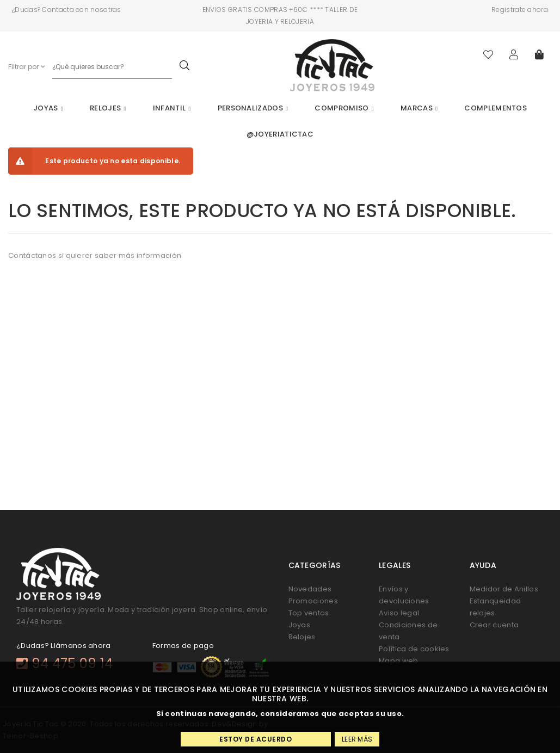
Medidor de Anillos (504, 589)
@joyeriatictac (280, 134)
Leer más (357, 739)
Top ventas (309, 613)
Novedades (310, 589)
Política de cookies (414, 649)
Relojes (108, 108)
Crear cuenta (494, 625)
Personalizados (253, 108)
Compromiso (344, 108)
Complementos (496, 108)
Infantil (172, 108)
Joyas (48, 108)
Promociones (313, 601)
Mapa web (398, 661)
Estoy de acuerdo (256, 739)
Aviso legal (399, 613)
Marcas (419, 108)
